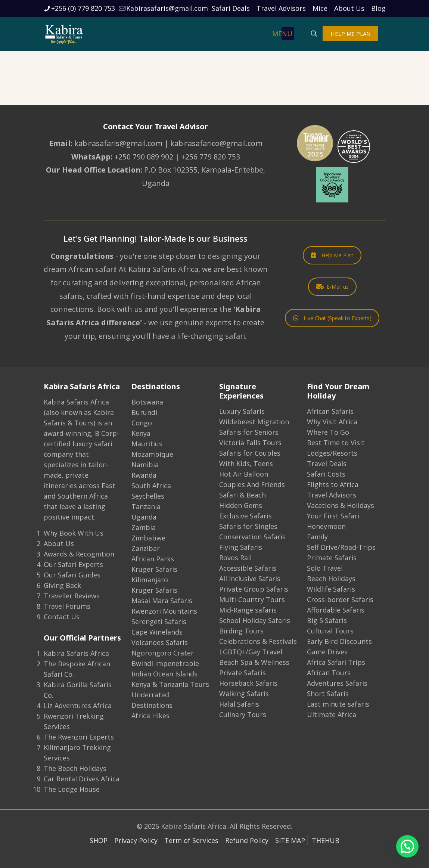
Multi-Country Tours (252, 599)
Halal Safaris (239, 704)
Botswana (147, 402)
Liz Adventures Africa (78, 706)
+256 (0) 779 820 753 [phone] (83, 8)
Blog (378, 8)
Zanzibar (146, 548)
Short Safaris (328, 694)
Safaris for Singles (248, 526)
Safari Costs (326, 474)
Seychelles (148, 496)
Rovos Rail (235, 558)
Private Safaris (243, 673)
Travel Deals (327, 464)
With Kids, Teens (246, 464)
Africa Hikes (150, 716)
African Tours (329, 673)
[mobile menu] (288, 34)
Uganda (144, 517)
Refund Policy (247, 840)
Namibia (145, 465)
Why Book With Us (74, 533)
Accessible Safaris (248, 568)
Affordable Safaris (336, 610)
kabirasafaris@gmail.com (118, 143)
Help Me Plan (332, 255)
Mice (320, 8)
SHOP (99, 840)
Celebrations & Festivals (258, 641)
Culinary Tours (243, 714)
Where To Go (328, 432)
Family (317, 537)
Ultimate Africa (332, 714)
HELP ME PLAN (350, 34)
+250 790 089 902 (144, 157)
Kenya (141, 433)
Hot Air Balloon (244, 474)
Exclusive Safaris (245, 516)
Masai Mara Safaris (162, 601)
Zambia (144, 527)
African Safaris (330, 411)
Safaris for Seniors (249, 432)
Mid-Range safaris (248, 610)
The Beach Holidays (75, 768)
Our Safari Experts (73, 564)
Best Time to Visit (336, 443)
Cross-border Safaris (340, 599)
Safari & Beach (243, 495)
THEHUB (326, 840)
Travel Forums (67, 606)
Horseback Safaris (248, 683)
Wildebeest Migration (254, 422)
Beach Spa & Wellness (254, 662)
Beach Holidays (331, 579)
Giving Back (62, 585)
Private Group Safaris (254, 589)
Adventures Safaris (337, 683)
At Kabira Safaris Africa (158, 269)
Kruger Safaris (154, 569)
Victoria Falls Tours (250, 443)
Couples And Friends (252, 484)
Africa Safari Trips (336, 662)
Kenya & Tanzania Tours (170, 684)
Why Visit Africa (332, 422)
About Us (349, 8)
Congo (142, 423)
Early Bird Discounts (339, 641)
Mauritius (147, 444)
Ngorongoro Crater (163, 653)
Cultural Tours (330, 631)
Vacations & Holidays (341, 505)
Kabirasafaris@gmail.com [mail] (167, 8)
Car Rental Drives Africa (82, 779)
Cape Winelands (157, 632)
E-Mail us (332, 287)
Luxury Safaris (242, 411)
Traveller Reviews (72, 596)
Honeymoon (326, 526)
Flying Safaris (241, 547)
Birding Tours (241, 631)
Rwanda (144, 475)
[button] (407, 846)
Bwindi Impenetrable (165, 663)
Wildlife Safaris (331, 589)
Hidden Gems (241, 505)
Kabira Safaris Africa (76, 653)
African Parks (153, 559)
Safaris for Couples (250, 453)
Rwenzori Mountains (164, 611)
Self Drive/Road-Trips (341, 547)
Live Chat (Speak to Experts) (332, 318)
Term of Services (191, 840)
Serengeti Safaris (159, 621)
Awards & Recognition (79, 554)
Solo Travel (325, 568)
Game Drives (327, 652)
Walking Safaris (244, 694)
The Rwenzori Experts (79, 737)
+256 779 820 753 (211, 157)
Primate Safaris (332, 558)
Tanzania (146, 506)
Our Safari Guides (72, 575)
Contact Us (62, 617)
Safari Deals (231, 8)
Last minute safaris (338, 704)
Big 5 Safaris (327, 620)
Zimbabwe (148, 538)
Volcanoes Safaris (160, 642)
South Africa (151, 486)
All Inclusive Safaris (250, 579)
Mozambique (152, 454)
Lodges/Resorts (332, 453)
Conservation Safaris (252, 537)
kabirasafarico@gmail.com (216, 143)
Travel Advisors (281, 8)
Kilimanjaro (150, 580)
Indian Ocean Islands (164, 674)
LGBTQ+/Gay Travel (251, 652)
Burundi (144, 412)
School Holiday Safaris (255, 620)
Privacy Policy (136, 840)
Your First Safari (333, 516)
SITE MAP (290, 840)
